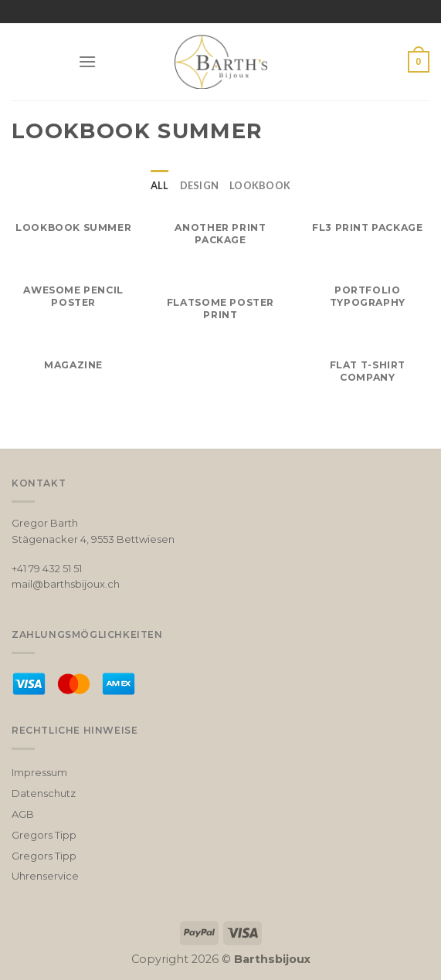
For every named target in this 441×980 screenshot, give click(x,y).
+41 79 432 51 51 (47, 568)
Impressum (39, 772)
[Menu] (87, 61)
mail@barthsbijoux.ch (66, 584)
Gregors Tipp (44, 835)
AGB (23, 814)
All (160, 185)
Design (200, 185)
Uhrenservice (45, 876)
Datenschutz (44, 793)
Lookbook (260, 185)
